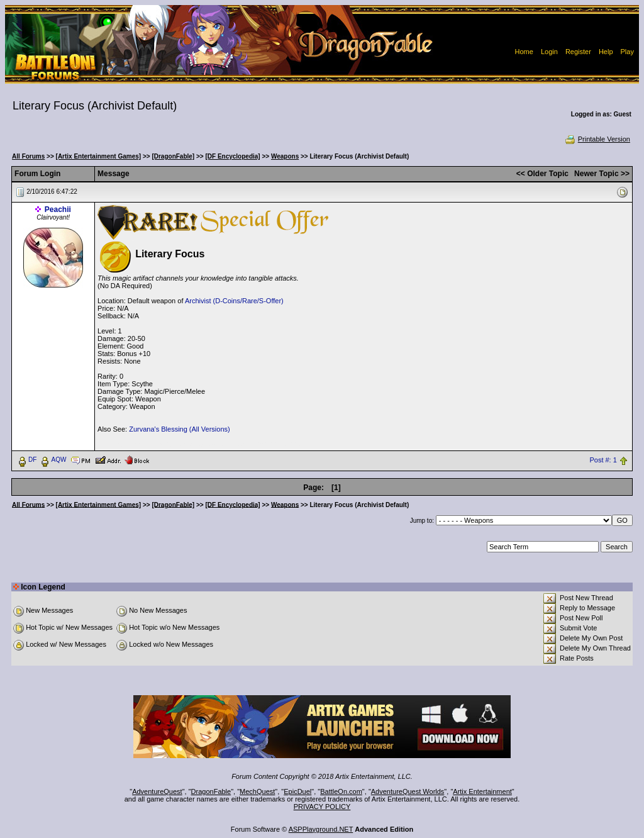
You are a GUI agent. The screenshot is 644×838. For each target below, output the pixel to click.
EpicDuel (297, 791)
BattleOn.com (341, 791)
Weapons (285, 156)
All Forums (28, 156)
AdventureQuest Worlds (408, 791)
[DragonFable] (173, 156)
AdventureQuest (157, 791)
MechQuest (257, 791)
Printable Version (597, 139)
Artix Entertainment (482, 791)
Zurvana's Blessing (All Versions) (179, 429)
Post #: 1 (603, 460)
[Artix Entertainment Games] (99, 156)
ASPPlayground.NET (321, 829)
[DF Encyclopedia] (232, 156)
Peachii (58, 209)
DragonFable (211, 791)
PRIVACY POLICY (322, 807)
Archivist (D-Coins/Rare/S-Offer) (234, 301)
